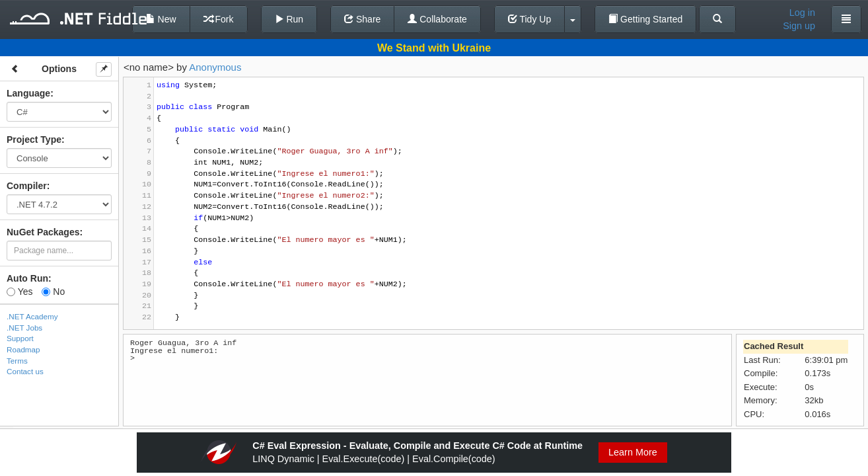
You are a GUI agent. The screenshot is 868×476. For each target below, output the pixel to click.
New (161, 19)
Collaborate (437, 19)
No (53, 292)
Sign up (799, 26)
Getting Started (645, 19)
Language (28, 93)
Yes (19, 292)
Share (362, 19)
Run (289, 19)
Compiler (27, 186)
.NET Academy (32, 316)
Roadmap (23, 349)
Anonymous (215, 67)
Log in (802, 13)
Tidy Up (529, 19)
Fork (219, 19)
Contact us (25, 371)
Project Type (34, 139)
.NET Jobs (24, 328)
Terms (17, 361)
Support (20, 338)
